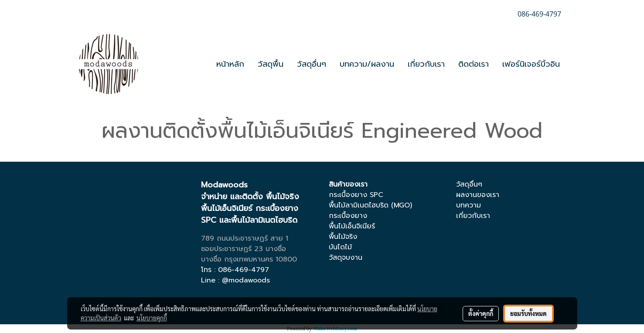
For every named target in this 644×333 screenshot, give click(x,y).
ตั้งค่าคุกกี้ (481, 313)
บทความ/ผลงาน (367, 64)
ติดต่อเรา (474, 64)
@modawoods (246, 280)
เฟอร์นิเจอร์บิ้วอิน (531, 64)
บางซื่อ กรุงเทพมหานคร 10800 (249, 259)
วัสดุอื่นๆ (312, 64)
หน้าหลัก (230, 64)
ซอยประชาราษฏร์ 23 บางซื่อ (244, 249)
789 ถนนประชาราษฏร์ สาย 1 (245, 238)
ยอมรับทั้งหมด (528, 313)
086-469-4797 (244, 270)
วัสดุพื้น (271, 64)
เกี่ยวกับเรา (426, 64)
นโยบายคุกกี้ (152, 318)
